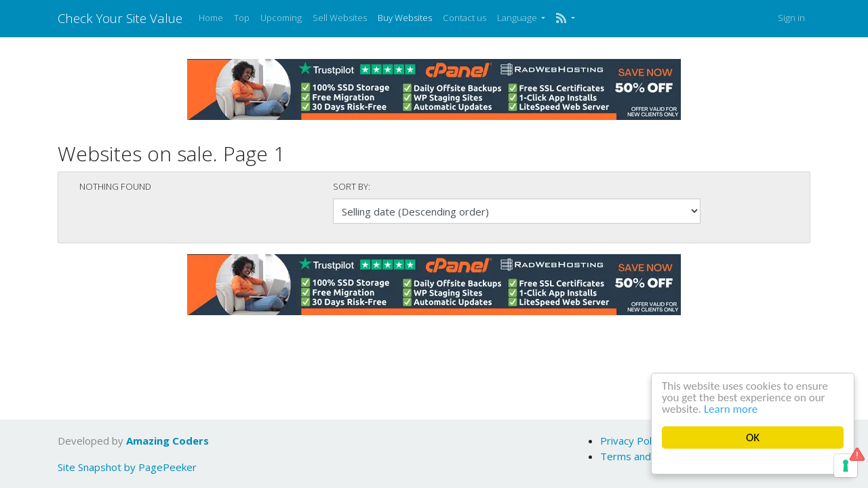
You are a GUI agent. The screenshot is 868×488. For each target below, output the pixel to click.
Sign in (791, 18)
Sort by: (352, 186)
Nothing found (115, 186)
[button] (565, 18)
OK (753, 438)
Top (242, 18)
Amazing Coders (167, 441)
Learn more (731, 409)
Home (211, 18)
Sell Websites (340, 18)
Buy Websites (405, 18)
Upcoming (281, 18)
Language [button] (518, 18)
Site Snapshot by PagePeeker (127, 467)
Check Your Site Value (120, 18)
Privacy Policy (632, 441)
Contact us (465, 18)
